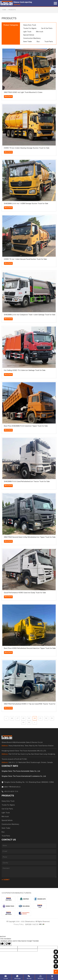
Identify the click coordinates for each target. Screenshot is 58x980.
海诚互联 (35, 925)
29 (29, 718)
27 (18, 718)
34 (23, 723)
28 (23, 718)
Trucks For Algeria (30, 29)
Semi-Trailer (28, 42)
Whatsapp (17, 979)
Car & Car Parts (47, 29)
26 (12, 718)
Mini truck (40, 32)
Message (41, 979)
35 (29, 723)
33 (52, 718)
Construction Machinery (32, 38)
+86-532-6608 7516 (11, 792)
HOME (4, 10)
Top (52, 979)
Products (12, 10)
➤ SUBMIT (6, 880)
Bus (38, 42)
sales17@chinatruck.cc (12, 787)
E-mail (6, 979)
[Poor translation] (8, 944)
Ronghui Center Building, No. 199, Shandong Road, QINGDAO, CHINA (29, 782)
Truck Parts (49, 42)
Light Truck (27, 32)
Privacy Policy (19, 925)
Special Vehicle (29, 35)
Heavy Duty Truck (30, 25)
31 (40, 718)
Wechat (29, 979)
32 (46, 718)
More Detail (8, 97)
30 (35, 718)
